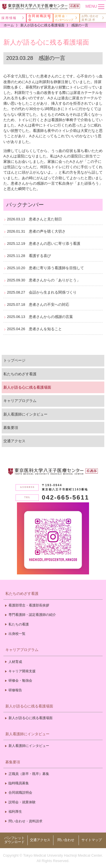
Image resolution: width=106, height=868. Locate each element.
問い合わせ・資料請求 (25, 821)
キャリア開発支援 (22, 671)
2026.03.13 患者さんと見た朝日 (34, 219)
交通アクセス (14, 441)
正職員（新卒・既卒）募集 (29, 774)
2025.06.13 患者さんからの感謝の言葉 (40, 317)
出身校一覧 (17, 634)
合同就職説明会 (20, 793)
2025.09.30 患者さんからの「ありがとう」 (44, 280)
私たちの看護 (19, 624)
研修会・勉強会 (20, 681)
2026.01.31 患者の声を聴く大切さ (36, 231)
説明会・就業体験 (22, 802)
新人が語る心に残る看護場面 (27, 387)
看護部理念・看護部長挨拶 (29, 605)
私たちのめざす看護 (20, 374)
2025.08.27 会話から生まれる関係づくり (42, 292)
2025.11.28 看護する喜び (29, 256)
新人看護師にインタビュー (25, 414)
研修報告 (15, 690)
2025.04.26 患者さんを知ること (34, 329)
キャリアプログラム (20, 401)
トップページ (14, 360)
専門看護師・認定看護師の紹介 (32, 615)
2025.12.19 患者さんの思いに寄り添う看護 (44, 244)
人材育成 (15, 662)
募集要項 (11, 428)
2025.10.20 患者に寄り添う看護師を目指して (46, 268)
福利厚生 (15, 812)
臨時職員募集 (19, 783)
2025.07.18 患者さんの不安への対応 (38, 305)
